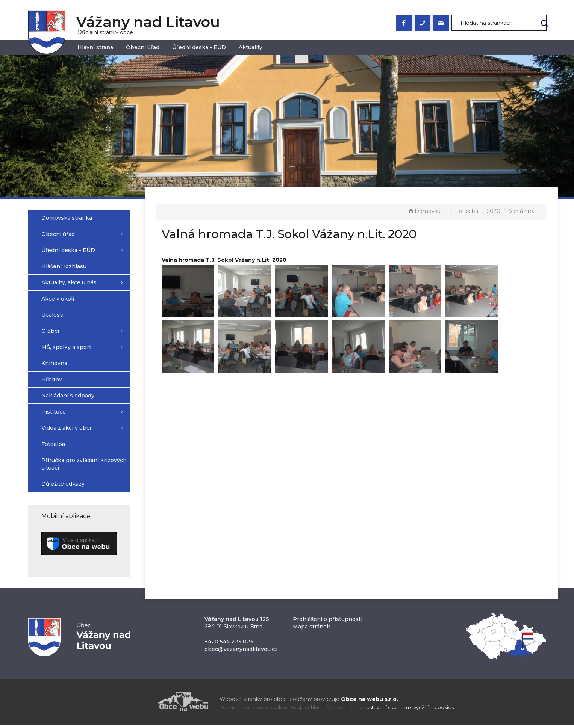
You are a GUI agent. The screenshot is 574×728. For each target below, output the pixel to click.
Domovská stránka (427, 211)
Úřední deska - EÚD (199, 47)
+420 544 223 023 (229, 645)
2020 (494, 211)
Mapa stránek (311, 630)
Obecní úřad (143, 47)
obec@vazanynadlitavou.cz (241, 652)
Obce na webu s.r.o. (370, 702)
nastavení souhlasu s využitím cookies (409, 711)
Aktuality (251, 47)
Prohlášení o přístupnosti (328, 622)
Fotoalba (467, 211)
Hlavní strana (95, 47)
